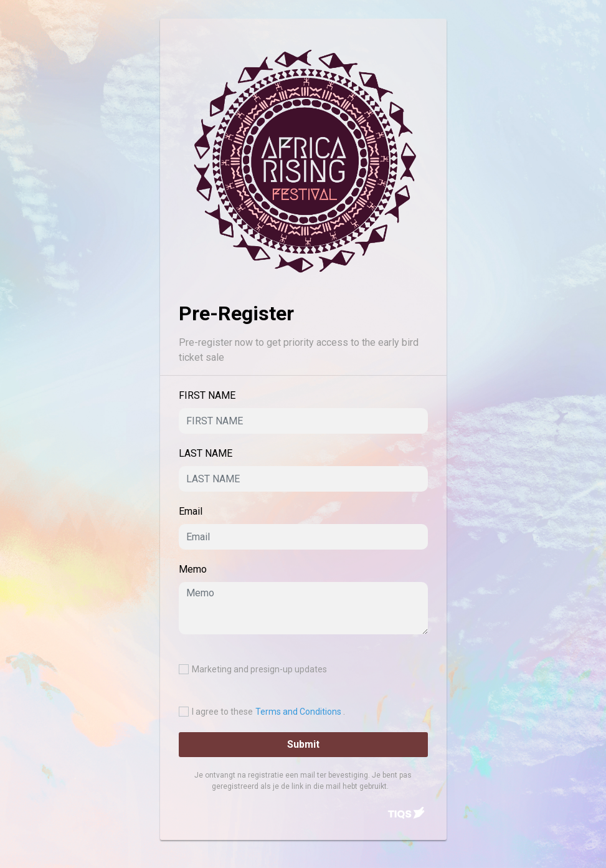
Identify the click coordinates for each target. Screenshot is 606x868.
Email (191, 511)
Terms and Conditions (299, 712)
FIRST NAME (207, 395)
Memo (193, 569)
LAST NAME (206, 453)
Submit (303, 744)
